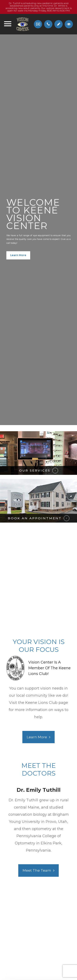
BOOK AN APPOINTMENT (35, 518)
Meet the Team (37, 870)
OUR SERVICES (35, 470)
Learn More (18, 255)
